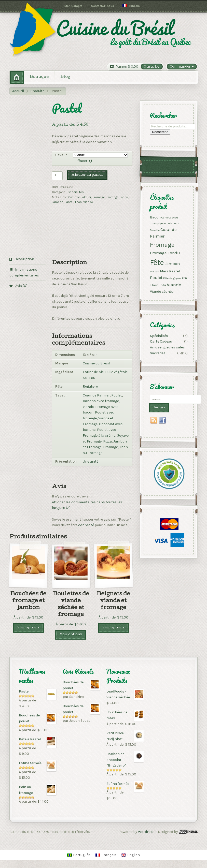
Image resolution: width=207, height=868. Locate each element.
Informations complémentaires (24, 272)
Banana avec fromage (101, 401)
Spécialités (76, 192)
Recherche (160, 132)
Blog (65, 77)
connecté (86, 525)
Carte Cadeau (161, 342)
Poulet (117, 395)
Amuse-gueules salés (167, 347)
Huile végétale (116, 372)
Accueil (18, 91)
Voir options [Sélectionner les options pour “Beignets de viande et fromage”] (113, 628)
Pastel (69, 202)
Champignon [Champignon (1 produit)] (158, 223)
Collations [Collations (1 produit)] (173, 223)
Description (24, 259)
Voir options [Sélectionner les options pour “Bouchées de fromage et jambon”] (28, 628)
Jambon (58, 202)
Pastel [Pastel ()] (174, 271)
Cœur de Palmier (80, 197)
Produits (37, 91)
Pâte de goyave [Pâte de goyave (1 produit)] (172, 278)
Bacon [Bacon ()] (155, 217)
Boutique (39, 77)
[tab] (28, 260)
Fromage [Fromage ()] (162, 244)
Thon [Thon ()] (154, 285)
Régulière (90, 386)
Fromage (99, 197)
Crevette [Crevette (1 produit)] (155, 230)
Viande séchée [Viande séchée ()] (162, 291)
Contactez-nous (103, 6)
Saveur (61, 155)
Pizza (107, 441)
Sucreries (158, 353)
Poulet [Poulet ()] (156, 278)
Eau (92, 378)
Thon (78, 202)
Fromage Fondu (117, 197)
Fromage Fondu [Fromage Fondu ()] (165, 253)
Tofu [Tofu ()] (163, 285)
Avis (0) (21, 286)
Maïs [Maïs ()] (164, 271)
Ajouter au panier (87, 175)
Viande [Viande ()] (174, 285)
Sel (85, 378)
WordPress (147, 832)
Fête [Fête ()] (157, 262)
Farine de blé (93, 372)
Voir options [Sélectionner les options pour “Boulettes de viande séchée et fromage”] (71, 635)
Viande (88, 202)
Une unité (91, 461)
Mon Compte (73, 6)
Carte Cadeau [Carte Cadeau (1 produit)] (170, 217)
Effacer (81, 161)
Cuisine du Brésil (96, 363)
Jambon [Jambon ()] (172, 263)
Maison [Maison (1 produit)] (155, 271)
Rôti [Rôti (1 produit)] (184, 278)
